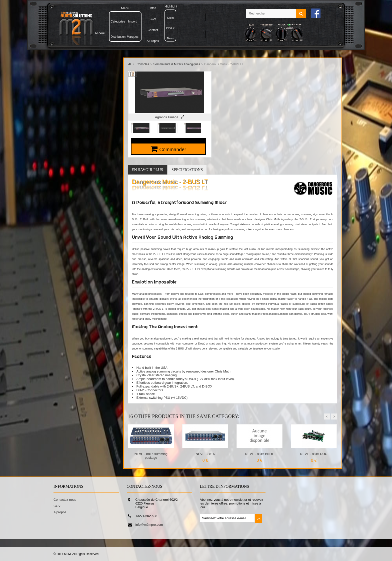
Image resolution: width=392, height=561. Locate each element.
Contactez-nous (65, 500)
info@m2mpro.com (149, 525)
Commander (173, 149)
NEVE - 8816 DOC (314, 454)
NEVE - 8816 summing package (151, 456)
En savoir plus (147, 170)
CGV (57, 506)
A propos (60, 512)
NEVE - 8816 (205, 454)
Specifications (187, 170)
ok (259, 518)
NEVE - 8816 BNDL (259, 454)
